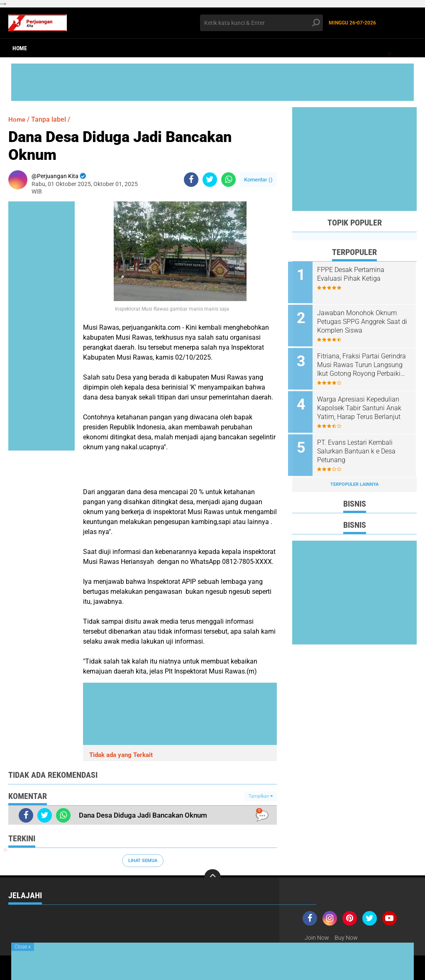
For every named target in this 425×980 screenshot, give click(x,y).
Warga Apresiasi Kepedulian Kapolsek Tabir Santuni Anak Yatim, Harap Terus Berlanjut (363, 404)
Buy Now (346, 938)
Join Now (317, 938)
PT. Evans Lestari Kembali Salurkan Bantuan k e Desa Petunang (360, 446)
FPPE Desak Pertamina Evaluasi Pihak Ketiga (355, 274)
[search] (261, 23)
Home (20, 48)
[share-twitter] (210, 180)
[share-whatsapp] (228, 180)
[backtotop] (212, 877)
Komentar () (258, 180)
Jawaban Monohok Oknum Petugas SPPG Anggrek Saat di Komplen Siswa (363, 320)
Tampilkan (261, 796)
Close (23, 947)
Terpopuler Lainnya (354, 478)
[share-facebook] (191, 180)
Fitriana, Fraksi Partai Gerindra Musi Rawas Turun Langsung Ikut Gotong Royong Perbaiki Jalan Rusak (366, 363)
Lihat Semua (143, 861)
